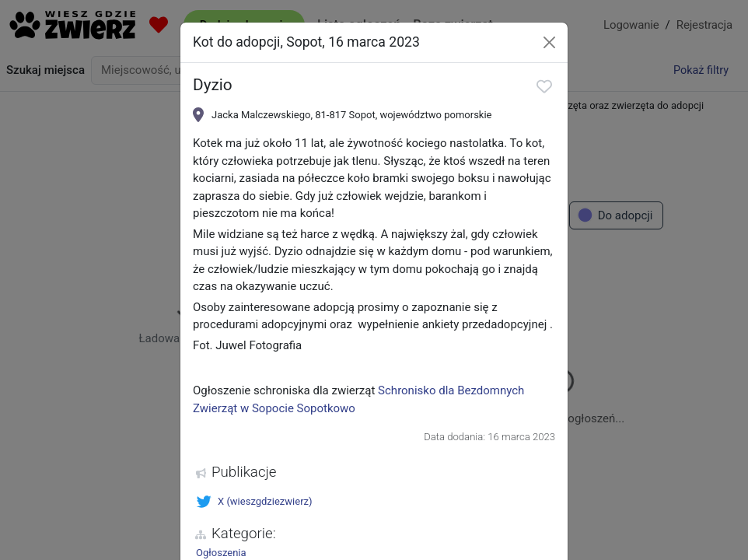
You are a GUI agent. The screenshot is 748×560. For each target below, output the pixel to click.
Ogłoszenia (221, 553)
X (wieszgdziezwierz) (254, 502)
